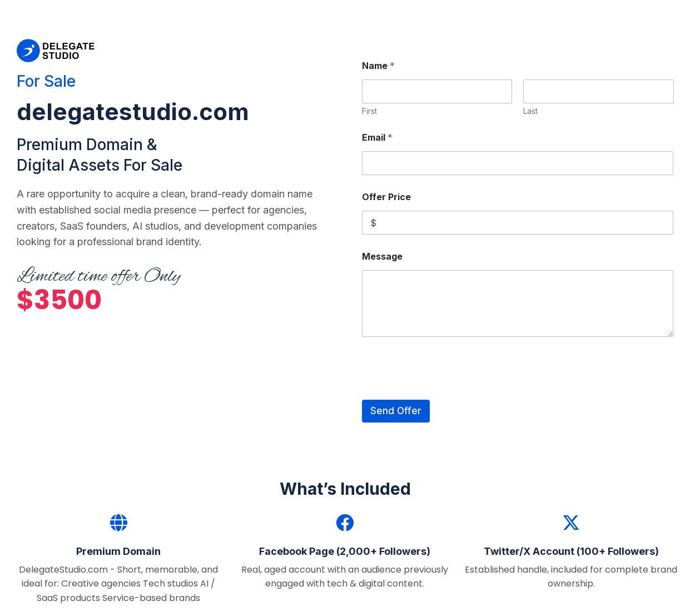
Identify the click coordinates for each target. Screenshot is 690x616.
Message (382, 257)
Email (377, 138)
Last (530, 111)
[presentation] (446, 393)
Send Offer (396, 411)
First (369, 111)
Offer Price (386, 197)
